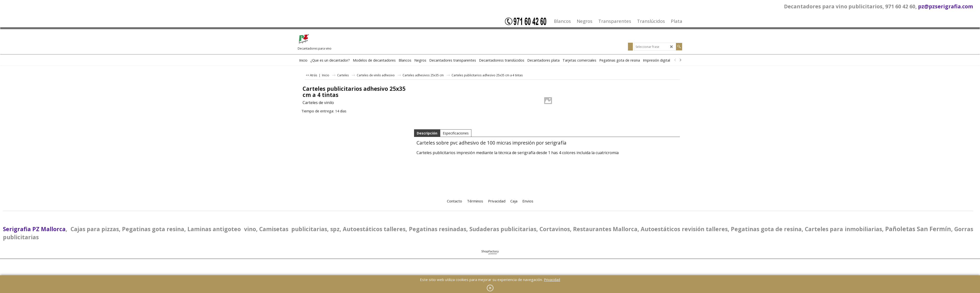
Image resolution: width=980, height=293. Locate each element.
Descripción (427, 133)
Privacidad (552, 280)
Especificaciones (456, 133)
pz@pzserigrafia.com (946, 6)
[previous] (675, 60)
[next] (680, 60)
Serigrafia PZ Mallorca (34, 229)
